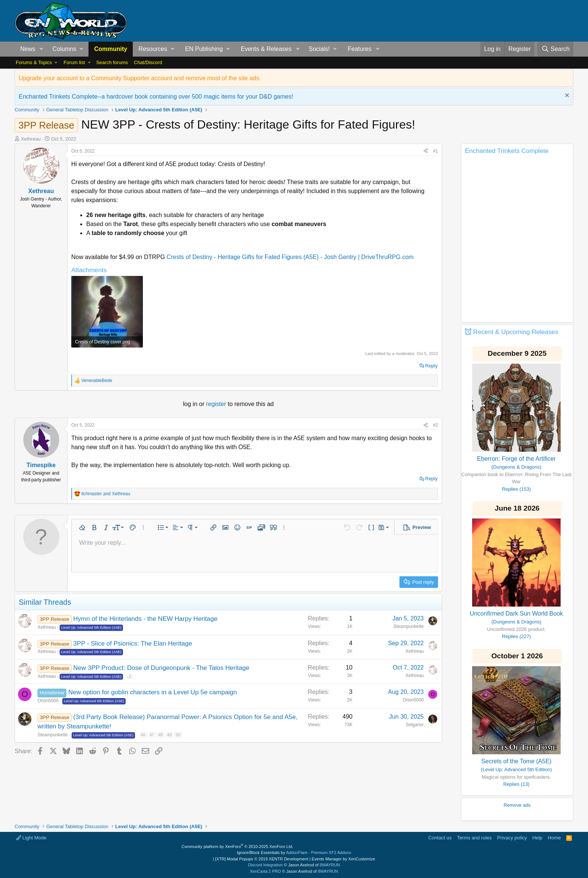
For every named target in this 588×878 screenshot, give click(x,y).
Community (111, 49)
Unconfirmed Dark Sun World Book (517, 614)
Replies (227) (516, 636)
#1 (436, 151)
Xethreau (31, 139)
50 (178, 735)
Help (538, 838)
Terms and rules (474, 838)
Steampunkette (409, 626)
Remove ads (517, 805)
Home (554, 838)
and (106, 494)
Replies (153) (516, 489)
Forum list (74, 62)
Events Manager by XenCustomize (343, 859)
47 (152, 735)
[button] (41, 49)
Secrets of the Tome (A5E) (516, 761)
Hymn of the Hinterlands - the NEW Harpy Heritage (145, 619)
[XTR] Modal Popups (262, 859)
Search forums (112, 62)
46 (143, 735)
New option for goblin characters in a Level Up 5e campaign (153, 692)
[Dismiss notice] (566, 96)
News (28, 49)
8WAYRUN (330, 865)
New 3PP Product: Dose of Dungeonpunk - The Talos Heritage (161, 668)
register (217, 404)
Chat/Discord (148, 62)
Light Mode (31, 838)
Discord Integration (265, 865)
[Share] (426, 151)
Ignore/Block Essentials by (294, 853)
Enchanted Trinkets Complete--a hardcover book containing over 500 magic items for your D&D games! (156, 97)
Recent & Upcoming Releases (516, 332)
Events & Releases (266, 49)
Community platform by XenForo (237, 847)
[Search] (555, 49)
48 (160, 735)
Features (359, 49)
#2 (436, 425)
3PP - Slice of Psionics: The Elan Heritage (133, 644)
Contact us (440, 838)
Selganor (415, 725)
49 (169, 735)
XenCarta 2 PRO (266, 871)
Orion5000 (48, 701)
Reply (431, 366)
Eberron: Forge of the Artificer (516, 459)
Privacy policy (512, 838)
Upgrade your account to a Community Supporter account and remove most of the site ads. (140, 78)
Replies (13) (516, 784)
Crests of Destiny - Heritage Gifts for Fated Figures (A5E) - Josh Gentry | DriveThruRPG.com (290, 257)
